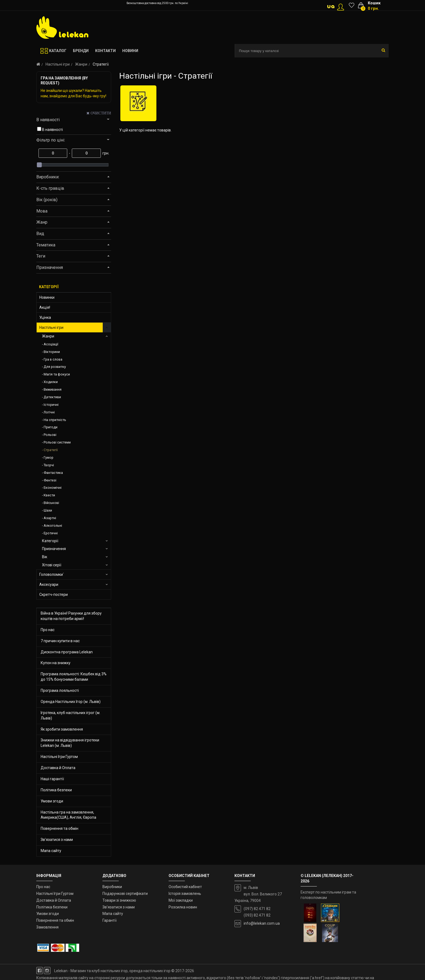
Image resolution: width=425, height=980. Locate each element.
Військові (51, 503)
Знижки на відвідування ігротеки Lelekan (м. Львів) (70, 743)
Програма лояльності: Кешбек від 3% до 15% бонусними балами (74, 677)
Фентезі (50, 480)
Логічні (49, 412)
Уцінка (45, 317)
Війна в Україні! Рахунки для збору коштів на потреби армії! (71, 616)
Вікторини (52, 352)
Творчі (49, 465)
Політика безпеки (56, 790)
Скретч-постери (54, 595)
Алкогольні (53, 526)
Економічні (53, 488)
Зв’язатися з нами (57, 840)
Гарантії (110, 920)
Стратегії (51, 450)
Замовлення (47, 927)
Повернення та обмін (59, 828)
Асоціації (51, 344)
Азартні (50, 518)
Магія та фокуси (57, 374)
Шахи (48, 510)
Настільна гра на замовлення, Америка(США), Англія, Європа (68, 815)
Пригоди (51, 427)
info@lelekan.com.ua (262, 923)
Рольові (50, 435)
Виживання (53, 389)
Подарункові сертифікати (125, 894)
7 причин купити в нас (60, 641)
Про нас (48, 630)
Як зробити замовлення (62, 729)
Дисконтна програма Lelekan (67, 652)
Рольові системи (57, 442)
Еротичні (51, 533)
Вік (45, 557)
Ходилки (51, 382)
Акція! (45, 307)
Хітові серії (52, 565)
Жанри (81, 64)
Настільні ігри (58, 64)
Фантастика (53, 473)
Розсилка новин (183, 907)
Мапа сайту (51, 851)
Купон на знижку (56, 663)
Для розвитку (55, 367)
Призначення (54, 549)
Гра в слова (53, 359)
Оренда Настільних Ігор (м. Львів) (71, 702)
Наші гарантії (52, 779)
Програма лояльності (60, 690)
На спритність (55, 420)
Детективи (52, 397)
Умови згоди (52, 801)
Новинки (47, 297)
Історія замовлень (185, 894)
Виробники (112, 887)
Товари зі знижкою (119, 900)
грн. (105, 153)
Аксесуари (49, 584)
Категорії (50, 541)
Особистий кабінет (185, 887)
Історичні (51, 405)
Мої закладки (181, 900)
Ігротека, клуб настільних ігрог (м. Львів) (70, 715)
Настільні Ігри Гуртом (59, 757)
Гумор (49, 457)
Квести (49, 495)
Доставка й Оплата (58, 768)
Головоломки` (52, 574)
